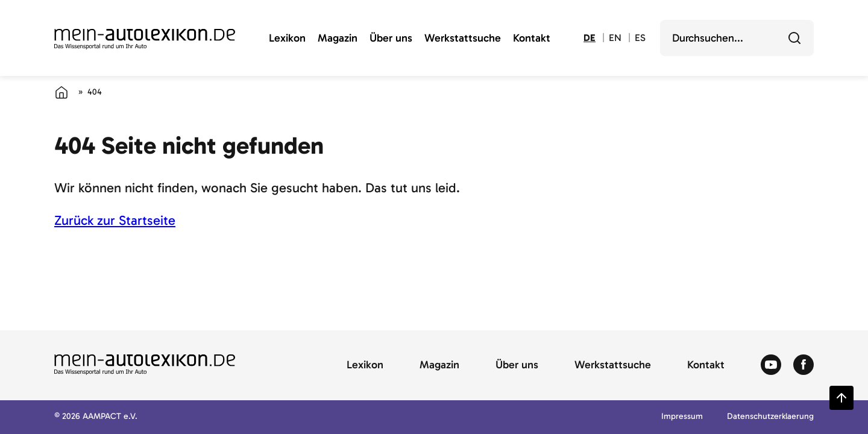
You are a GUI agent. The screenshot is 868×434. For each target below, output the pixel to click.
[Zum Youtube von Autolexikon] (771, 365)
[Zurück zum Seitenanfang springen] (841, 398)
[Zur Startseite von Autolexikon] (145, 39)
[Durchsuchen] (794, 38)
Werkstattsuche (463, 39)
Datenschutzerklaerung (770, 417)
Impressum (682, 417)
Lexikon (287, 39)
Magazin (338, 39)
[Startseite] (61, 92)
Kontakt (532, 39)
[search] (728, 38)
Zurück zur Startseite (115, 220)
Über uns (391, 39)
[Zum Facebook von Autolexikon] (804, 365)
